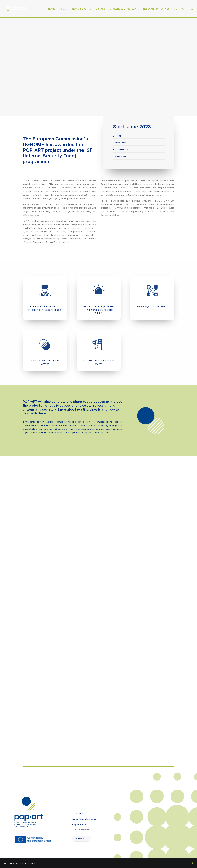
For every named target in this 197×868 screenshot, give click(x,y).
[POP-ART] (17, 9)
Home (52, 9)
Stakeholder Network (124, 9)
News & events (82, 9)
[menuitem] (52, 9)
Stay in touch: (99, 828)
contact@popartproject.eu (84, 819)
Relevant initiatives (157, 9)
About (64, 9)
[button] (192, 9)
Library (100, 9)
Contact (180, 9)
